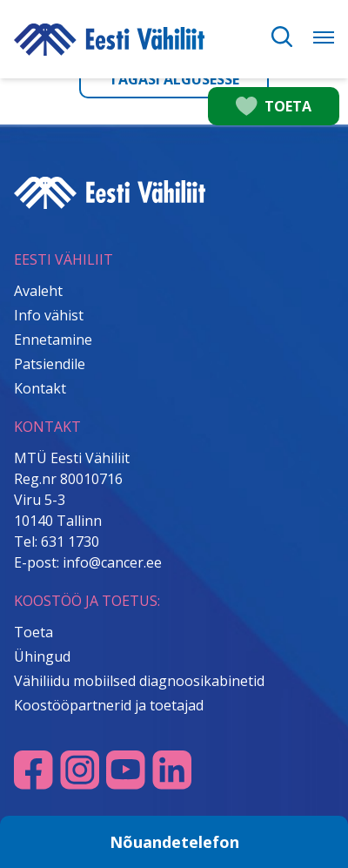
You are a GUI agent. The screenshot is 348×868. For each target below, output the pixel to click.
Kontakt (40, 388)
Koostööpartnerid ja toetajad (109, 705)
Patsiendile (50, 364)
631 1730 (70, 542)
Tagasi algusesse (174, 79)
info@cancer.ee (112, 562)
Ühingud (42, 656)
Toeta (33, 632)
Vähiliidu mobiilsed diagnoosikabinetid (139, 681)
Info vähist (49, 315)
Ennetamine (53, 340)
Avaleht (38, 291)
